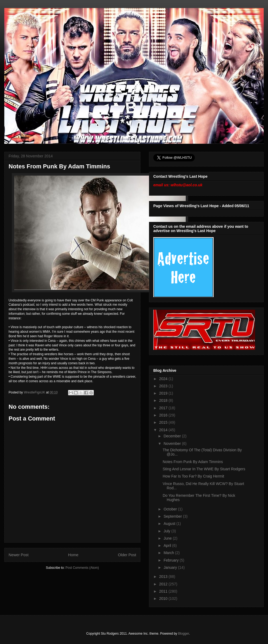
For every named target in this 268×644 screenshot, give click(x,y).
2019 (164, 393)
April (168, 545)
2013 (164, 577)
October (171, 509)
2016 (164, 415)
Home (73, 555)
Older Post (127, 555)
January (171, 567)
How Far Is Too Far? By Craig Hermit (193, 476)
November (173, 444)
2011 (164, 591)
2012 (164, 584)
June (168, 538)
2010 (164, 598)
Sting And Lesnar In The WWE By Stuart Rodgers (204, 469)
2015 (164, 422)
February (172, 560)
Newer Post (18, 555)
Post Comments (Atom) (82, 568)
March (169, 553)
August (170, 524)
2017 (164, 408)
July (167, 531)
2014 (164, 430)
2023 (164, 386)
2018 (164, 400)
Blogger (183, 634)
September (173, 516)
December (173, 436)
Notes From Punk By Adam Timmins (193, 462)
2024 (164, 379)
